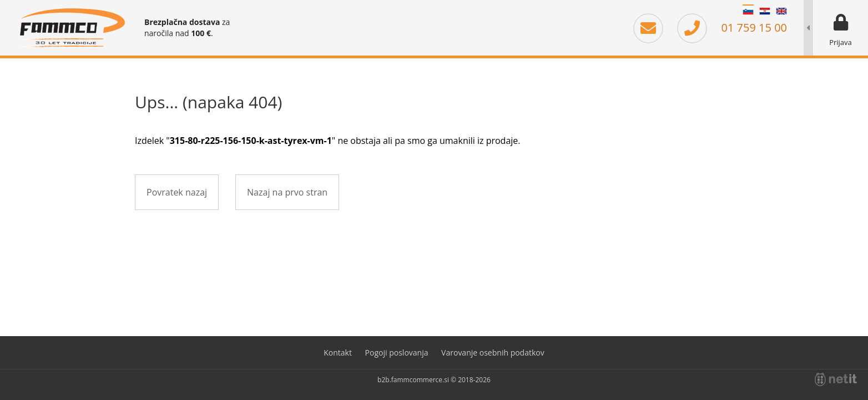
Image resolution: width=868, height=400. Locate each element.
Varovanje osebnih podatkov (493, 352)
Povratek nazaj (177, 192)
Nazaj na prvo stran (287, 192)
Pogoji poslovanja (397, 352)
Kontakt (338, 352)
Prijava (841, 42)
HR (765, 11)
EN (781, 11)
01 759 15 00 (732, 27)
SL (748, 11)
